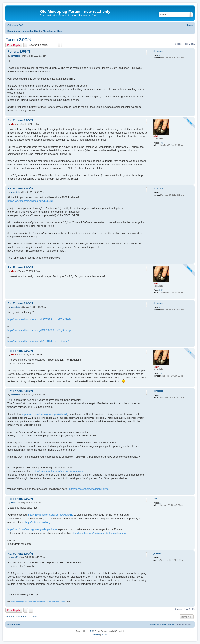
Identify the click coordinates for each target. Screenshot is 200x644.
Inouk (156, 499)
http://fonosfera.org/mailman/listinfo (89, 489)
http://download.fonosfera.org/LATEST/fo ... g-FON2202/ (39, 319)
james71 (157, 553)
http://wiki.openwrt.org (38, 522)
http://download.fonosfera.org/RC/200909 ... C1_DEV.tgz (39, 330)
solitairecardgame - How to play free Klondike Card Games (39, 602)
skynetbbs (158, 51)
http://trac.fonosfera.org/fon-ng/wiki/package (58, 471)
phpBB (90, 631)
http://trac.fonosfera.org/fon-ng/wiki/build (30, 201)
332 (161, 143)
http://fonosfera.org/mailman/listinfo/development (99, 533)
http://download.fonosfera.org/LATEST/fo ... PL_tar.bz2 (38, 341)
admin (156, 136)
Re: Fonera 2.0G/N (20, 120)
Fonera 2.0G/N (18, 40)
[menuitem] (21, 25)
